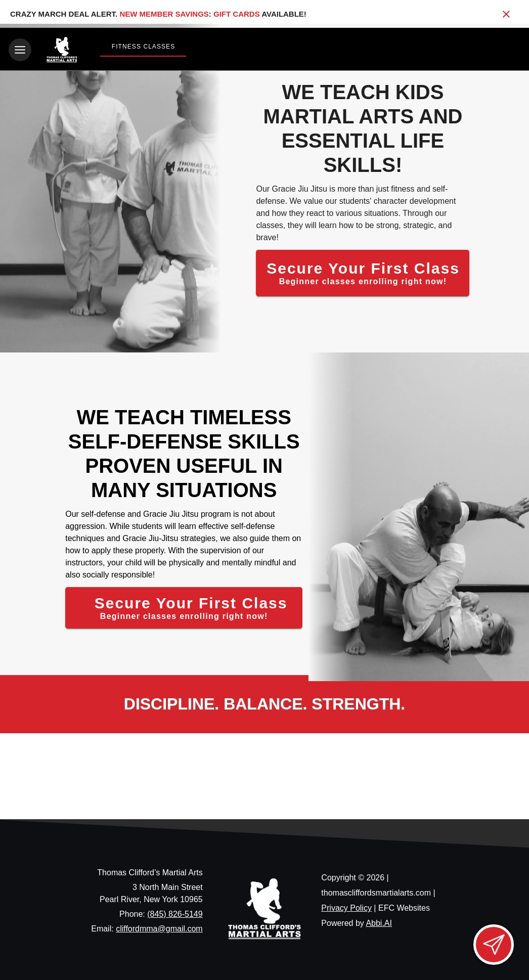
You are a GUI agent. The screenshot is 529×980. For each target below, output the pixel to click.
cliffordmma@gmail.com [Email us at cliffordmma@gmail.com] (159, 927)
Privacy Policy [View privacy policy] (346, 906)
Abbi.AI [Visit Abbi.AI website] (379, 921)
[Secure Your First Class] (363, 271)
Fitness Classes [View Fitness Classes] (143, 47)
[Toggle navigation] (20, 50)
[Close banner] (506, 14)
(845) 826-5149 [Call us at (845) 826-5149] (175, 912)
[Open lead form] (494, 945)
